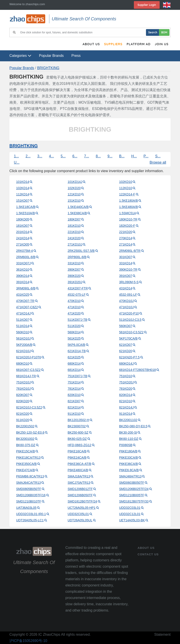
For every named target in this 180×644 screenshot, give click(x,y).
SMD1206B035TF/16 (31, 495)
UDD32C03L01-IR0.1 (31, 514)
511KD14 (23, 326)
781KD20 (126, 389)
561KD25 (74, 338)
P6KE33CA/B (129, 458)
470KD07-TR (25, 301)
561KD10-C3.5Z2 (131, 332)
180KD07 (74, 219)
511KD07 (23, 320)
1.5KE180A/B (129, 201)
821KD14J (126, 407)
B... (122, 156)
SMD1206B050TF (80, 495)
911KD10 (74, 414)
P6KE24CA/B (77, 458)
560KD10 (23, 332)
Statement (162, 634)
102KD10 (126, 182)
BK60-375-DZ (26, 445)
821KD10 (126, 401)
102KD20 (74, 188)
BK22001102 (128, 420)
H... (134, 156)
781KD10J (23, 389)
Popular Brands (51, 56)
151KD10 (74, 201)
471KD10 (74, 307)
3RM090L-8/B (26, 288)
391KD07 (126, 276)
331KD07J (23, 263)
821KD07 (74, 401)
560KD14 (74, 332)
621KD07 (126, 345)
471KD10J (126, 307)
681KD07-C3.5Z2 (28, 370)
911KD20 (23, 420)
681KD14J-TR (26, 376)
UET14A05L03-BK (132, 520)
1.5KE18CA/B (26, 207)
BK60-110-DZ (129, 439)
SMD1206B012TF (80, 489)
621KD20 (126, 351)
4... (51, 156)
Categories (20, 56)
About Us (90, 44)
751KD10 (126, 376)
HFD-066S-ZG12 (79, 445)
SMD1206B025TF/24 (134, 489)
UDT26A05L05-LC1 (30, 520)
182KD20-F (127, 226)
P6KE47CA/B (26, 470)
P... (146, 156)
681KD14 (74, 370)
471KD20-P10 (129, 313)
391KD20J (75, 282)
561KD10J (23, 338)
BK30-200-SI (128, 432)
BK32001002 (25, 439)
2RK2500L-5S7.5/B (81, 251)
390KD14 (23, 276)
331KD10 (74, 263)
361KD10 (23, 270)
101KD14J (75, 182)
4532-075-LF (77, 295)
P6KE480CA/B (78, 470)
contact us (148, 554)
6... (75, 156)
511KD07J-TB (77, 320)
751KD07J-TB (77, 376)
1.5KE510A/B (26, 213)
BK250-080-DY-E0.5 (133, 426)
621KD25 (74, 357)
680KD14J (126, 364)
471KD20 (74, 313)
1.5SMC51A (127, 213)
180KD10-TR (128, 219)
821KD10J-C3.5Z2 (29, 407)
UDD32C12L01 (130, 514)
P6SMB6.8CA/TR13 (30, 476)
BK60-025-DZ (77, 439)
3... (40, 156)
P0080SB (126, 445)
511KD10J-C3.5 (130, 320)
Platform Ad (138, 44)
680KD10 (23, 364)
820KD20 (23, 401)
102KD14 (23, 188)
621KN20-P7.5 (129, 357)
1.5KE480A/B (129, 207)
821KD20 (23, 414)
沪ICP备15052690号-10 (28, 641)
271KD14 (126, 244)
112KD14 (23, 194)
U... (17, 162)
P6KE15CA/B (26, 451)
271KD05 (23, 244)
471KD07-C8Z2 (27, 307)
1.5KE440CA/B (78, 207)
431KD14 (126, 288)
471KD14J (23, 313)
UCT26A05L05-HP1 (82, 508)
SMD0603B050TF (132, 483)
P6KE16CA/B (77, 451)
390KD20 (74, 276)
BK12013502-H (78, 420)
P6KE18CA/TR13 (28, 458)
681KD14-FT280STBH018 (137, 370)
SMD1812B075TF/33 (134, 501)
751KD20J (126, 382)
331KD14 (126, 263)
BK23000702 (77, 426)
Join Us (161, 44)
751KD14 (74, 382)
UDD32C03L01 (130, 508)
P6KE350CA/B (26, 464)
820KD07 (23, 395)
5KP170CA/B (128, 338)
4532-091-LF (128, 295)
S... (158, 156)
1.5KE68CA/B (77, 213)
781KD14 (74, 389)
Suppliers (113, 44)
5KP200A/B (24, 345)
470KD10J (126, 301)
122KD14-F (127, 194)
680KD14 (74, 364)
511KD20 (74, 326)
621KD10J (23, 351)
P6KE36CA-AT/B (79, 464)
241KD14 (23, 238)
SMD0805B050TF (29, 489)
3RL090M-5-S (129, 282)
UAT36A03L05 (26, 508)
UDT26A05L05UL (80, 520)
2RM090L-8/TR (130, 251)
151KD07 (23, 201)
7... (86, 156)
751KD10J (23, 382)
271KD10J (75, 244)
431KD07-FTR (78, 288)
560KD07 (126, 326)
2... (28, 156)
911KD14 (126, 414)
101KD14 (23, 182)
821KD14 (74, 407)
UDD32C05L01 (78, 514)
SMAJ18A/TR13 (79, 476)
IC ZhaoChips (49, 634)
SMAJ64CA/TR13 (28, 483)
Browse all (158, 162)
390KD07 (74, 270)
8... (98, 156)
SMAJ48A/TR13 (130, 476)
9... (110, 156)
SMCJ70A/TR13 (79, 483)
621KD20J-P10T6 (29, 357)
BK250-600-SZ (78, 432)
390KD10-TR (128, 270)
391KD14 (23, 282)
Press (76, 56)
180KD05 (23, 219)
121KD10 (74, 194)
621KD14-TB (77, 351)
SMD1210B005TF (132, 495)
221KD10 (74, 232)
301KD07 (126, 257)
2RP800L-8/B (77, 257)
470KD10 (74, 301)
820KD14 (126, 395)
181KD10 (74, 226)
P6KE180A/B (128, 451)
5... (63, 156)
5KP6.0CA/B (76, 345)
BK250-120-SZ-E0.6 (30, 432)
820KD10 (74, 395)
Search (153, 32)
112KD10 (126, 188)
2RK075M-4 (25, 251)
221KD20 (126, 232)
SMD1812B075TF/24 (82, 501)
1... (16, 156)
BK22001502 (25, 426)
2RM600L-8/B (26, 257)
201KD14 (23, 232)
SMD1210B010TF (29, 501)
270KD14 (126, 238)
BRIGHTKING (48, 68)
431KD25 (23, 295)
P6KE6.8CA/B (129, 470)
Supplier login (147, 5)
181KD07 (23, 226)
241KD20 (74, 238)
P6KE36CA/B (129, 464)
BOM (164, 32)
